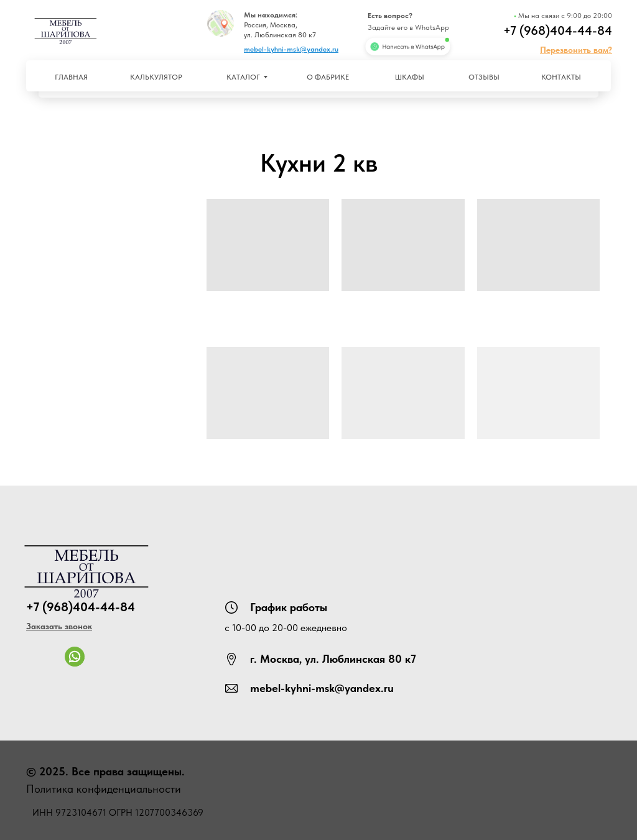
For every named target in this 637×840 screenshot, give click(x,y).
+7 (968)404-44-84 (558, 30)
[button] (576, 50)
